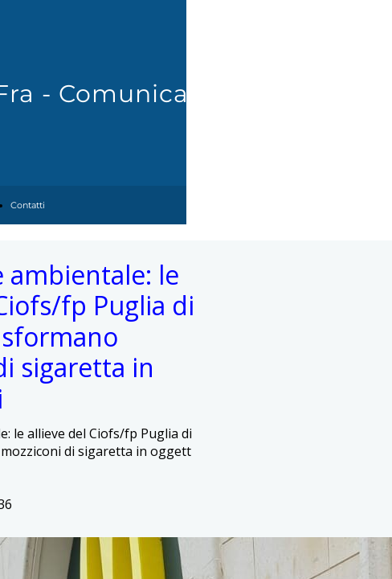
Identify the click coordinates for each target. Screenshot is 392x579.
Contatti (28, 205)
